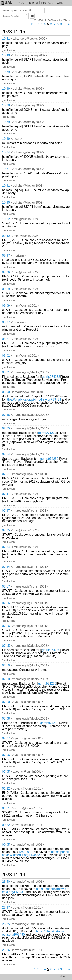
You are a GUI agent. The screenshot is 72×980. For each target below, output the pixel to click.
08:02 (6, 356)
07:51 (6, 474)
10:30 (6, 202)
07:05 (6, 772)
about (64, 976)
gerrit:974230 (51, 650)
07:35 (6, 530)
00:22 (6, 825)
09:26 (6, 272)
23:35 (6, 924)
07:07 (6, 738)
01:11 (6, 808)
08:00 (6, 392)
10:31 (6, 169)
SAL (7, 3)
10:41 (6, 39)
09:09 (6, 306)
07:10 (6, 665)
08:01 (6, 372)
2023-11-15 (13, 32)
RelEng (33, 3)
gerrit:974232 (51, 377)
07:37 (6, 511)
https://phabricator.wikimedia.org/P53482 (36, 853)
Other (61, 3)
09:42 (6, 236)
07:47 (6, 494)
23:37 (6, 907)
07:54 (6, 454)
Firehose (47, 3)
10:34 (6, 152)
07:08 (6, 719)
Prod (21, 3)
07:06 (6, 755)
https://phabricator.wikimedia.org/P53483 (33, 399)
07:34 (6, 547)
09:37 (6, 256)
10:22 (6, 219)
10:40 (6, 55)
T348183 (24, 852)
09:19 (6, 289)
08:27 (6, 339)
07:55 (6, 415)
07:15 (6, 646)
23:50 (6, 882)
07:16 (6, 603)
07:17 (6, 586)
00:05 (6, 845)
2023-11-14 (13, 875)
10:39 (6, 72)
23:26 (6, 950)
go (32, 16)
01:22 (6, 788)
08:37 (6, 322)
